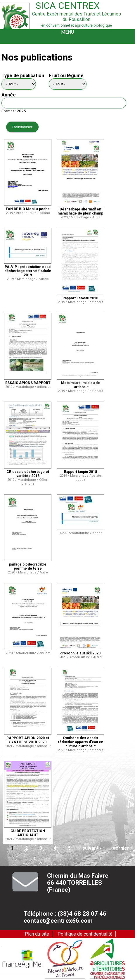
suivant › (92, 848)
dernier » (123, 848)
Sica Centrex (68, 6)
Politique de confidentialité (85, 934)
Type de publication (23, 76)
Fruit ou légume (66, 76)
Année (9, 95)
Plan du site (37, 934)
